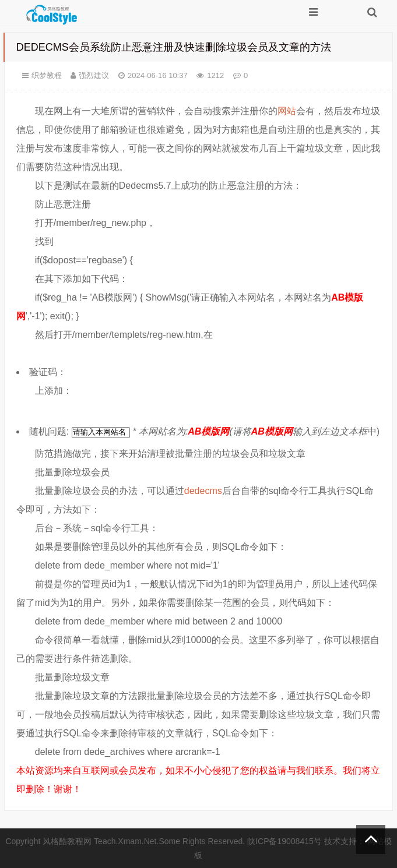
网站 (287, 111)
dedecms (203, 491)
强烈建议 (94, 75)
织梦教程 (47, 75)
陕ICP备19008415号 (284, 841)
